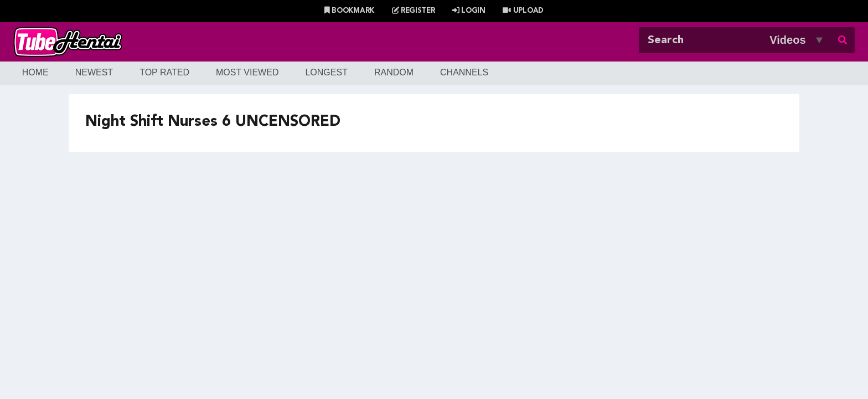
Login (469, 11)
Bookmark (349, 11)
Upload (523, 11)
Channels (464, 72)
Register (414, 11)
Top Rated (164, 72)
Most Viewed (247, 72)
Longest (326, 72)
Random (394, 72)
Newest (94, 72)
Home (35, 72)
